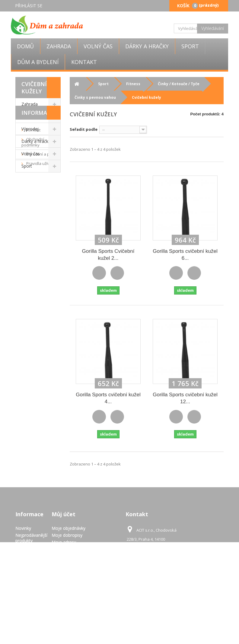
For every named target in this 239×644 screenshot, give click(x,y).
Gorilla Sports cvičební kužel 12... (185, 398)
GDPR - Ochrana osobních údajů (24, 607)
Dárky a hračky (147, 46)
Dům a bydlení (38, 62)
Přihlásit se (29, 6)
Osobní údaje (65, 549)
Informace (38, 185)
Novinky (23, 528)
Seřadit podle (84, 129)
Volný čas (98, 46)
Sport (190, 46)
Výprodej (30, 129)
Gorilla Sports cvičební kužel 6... (185, 255)
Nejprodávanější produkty (31, 538)
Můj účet (64, 514)
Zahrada (59, 46)
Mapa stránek (29, 622)
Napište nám (28, 547)
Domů (25, 46)
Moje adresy (64, 542)
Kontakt (84, 62)
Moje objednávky (69, 528)
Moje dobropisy (67, 535)
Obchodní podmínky (33, 215)
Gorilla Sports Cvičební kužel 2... (108, 255)
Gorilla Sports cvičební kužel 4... (108, 398)
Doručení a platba (42, 227)
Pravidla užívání (40, 236)
